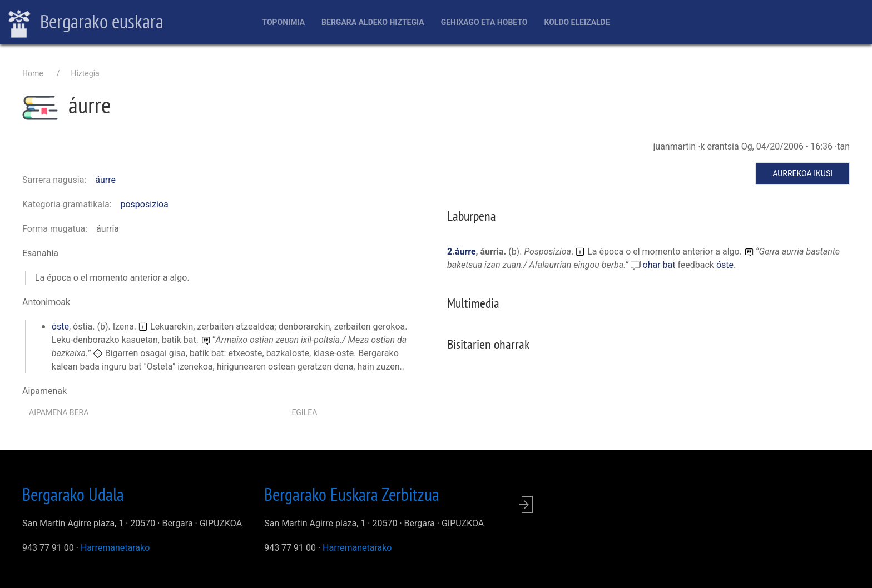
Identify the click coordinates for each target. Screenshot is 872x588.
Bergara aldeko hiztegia (373, 22)
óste (60, 327)
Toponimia (283, 22)
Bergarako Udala (73, 494)
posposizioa (145, 204)
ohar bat (660, 265)
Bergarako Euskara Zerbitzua (352, 494)
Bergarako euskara (86, 23)
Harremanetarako (115, 548)
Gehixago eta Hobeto (484, 22)
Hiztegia (85, 73)
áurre (105, 180)
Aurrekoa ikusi (802, 173)
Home (33, 73)
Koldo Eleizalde (577, 22)
